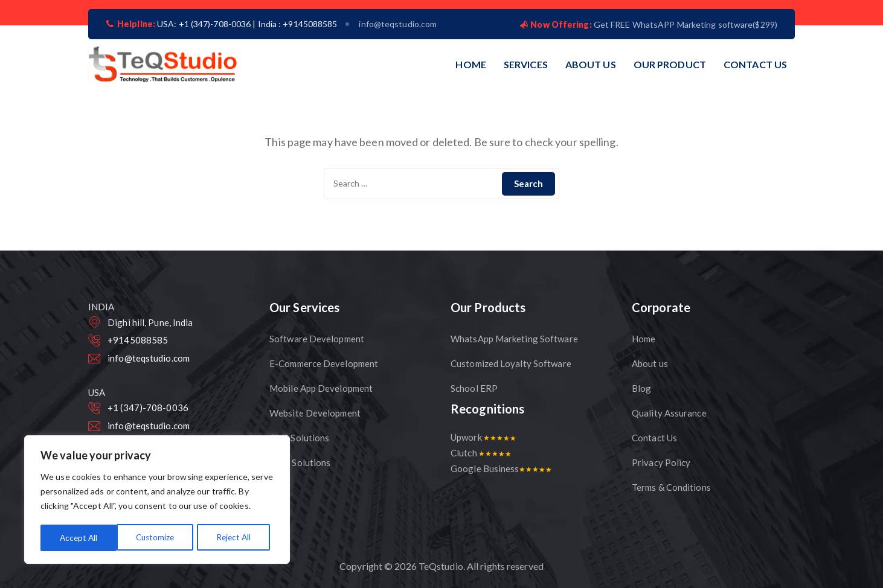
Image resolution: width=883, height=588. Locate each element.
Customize (79, 538)
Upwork (483, 437)
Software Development (317, 339)
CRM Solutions (300, 462)
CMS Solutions (299, 438)
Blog (641, 388)
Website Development (315, 413)
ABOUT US (591, 64)
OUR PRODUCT (670, 64)
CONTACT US (755, 64)
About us (650, 363)
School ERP (474, 388)
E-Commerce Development (324, 363)
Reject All (158, 538)
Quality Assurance (669, 413)
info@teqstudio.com (398, 24)
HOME (470, 64)
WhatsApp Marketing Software (514, 339)
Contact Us (654, 438)
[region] (157, 500)
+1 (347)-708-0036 (148, 407)
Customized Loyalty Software (511, 363)
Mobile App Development (321, 388)
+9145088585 (138, 340)
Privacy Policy (661, 462)
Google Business (501, 468)
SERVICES (526, 64)
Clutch (481, 453)
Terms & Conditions (671, 487)
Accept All (236, 538)
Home (644, 339)
